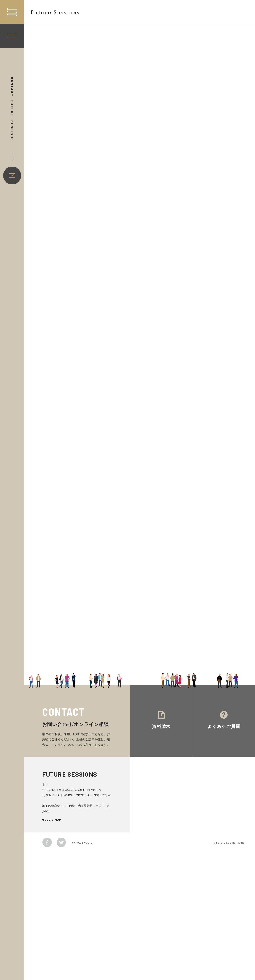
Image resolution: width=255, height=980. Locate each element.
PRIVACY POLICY (83, 842)
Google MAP (52, 819)
